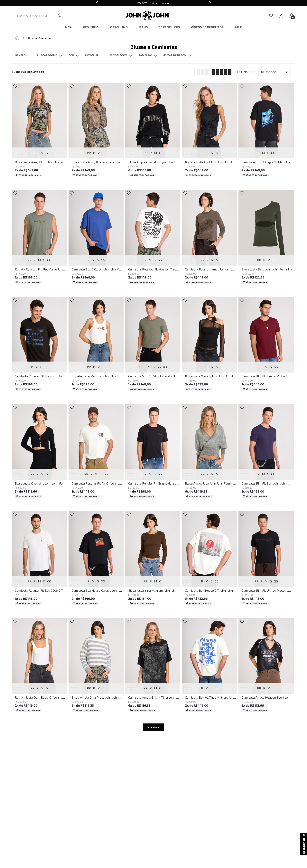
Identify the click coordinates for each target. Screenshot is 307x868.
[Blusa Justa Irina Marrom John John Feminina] (153, 561)
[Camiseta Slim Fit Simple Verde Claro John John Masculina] (153, 347)
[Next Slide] (210, 3)
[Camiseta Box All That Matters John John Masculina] (209, 668)
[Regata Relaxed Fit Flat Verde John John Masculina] (39, 240)
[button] (50, 56)
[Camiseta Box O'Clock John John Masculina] (96, 240)
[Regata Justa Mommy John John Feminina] (96, 347)
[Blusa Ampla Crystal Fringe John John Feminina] (153, 133)
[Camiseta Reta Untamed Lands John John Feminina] (209, 240)
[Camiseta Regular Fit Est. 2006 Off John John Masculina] (39, 561)
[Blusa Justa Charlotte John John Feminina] (39, 454)
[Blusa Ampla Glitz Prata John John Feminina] (96, 668)
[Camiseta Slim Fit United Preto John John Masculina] (266, 561)
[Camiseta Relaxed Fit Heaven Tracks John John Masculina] (153, 240)
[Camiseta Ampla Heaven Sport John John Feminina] (266, 668)
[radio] (202, 72)
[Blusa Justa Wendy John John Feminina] (209, 347)
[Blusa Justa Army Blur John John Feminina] (39, 133)
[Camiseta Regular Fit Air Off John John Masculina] (96, 454)
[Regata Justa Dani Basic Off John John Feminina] (39, 668)
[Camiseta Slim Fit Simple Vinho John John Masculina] (266, 347)
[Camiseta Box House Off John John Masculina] (209, 561)
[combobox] (45, 16)
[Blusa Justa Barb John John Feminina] (266, 240)
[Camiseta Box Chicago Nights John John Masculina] (266, 133)
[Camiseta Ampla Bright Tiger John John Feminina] (153, 668)
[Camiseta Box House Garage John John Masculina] (96, 561)
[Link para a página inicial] (17, 38)
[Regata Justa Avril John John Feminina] (209, 133)
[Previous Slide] (97, 3)
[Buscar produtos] (74, 16)
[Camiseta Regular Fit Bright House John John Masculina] (153, 454)
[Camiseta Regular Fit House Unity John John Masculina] (39, 347)
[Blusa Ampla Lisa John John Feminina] (209, 454)
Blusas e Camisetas (39, 38)
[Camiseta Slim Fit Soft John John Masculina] (266, 454)
